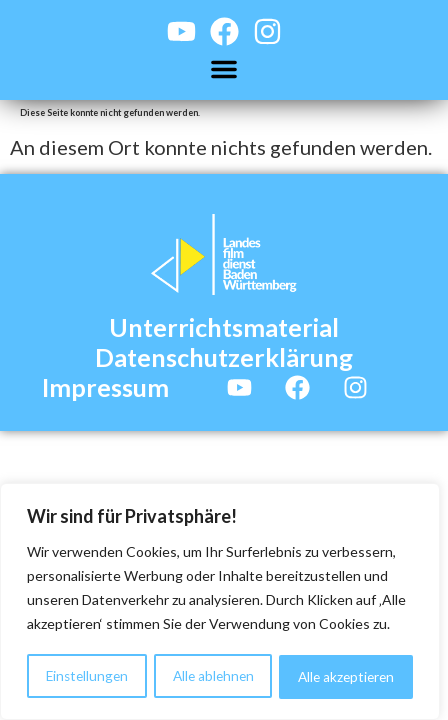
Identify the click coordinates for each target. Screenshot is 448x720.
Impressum (105, 387)
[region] (220, 603)
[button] (224, 69)
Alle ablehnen (212, 676)
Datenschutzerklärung (224, 357)
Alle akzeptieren (346, 676)
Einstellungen (86, 676)
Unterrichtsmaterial (224, 327)
